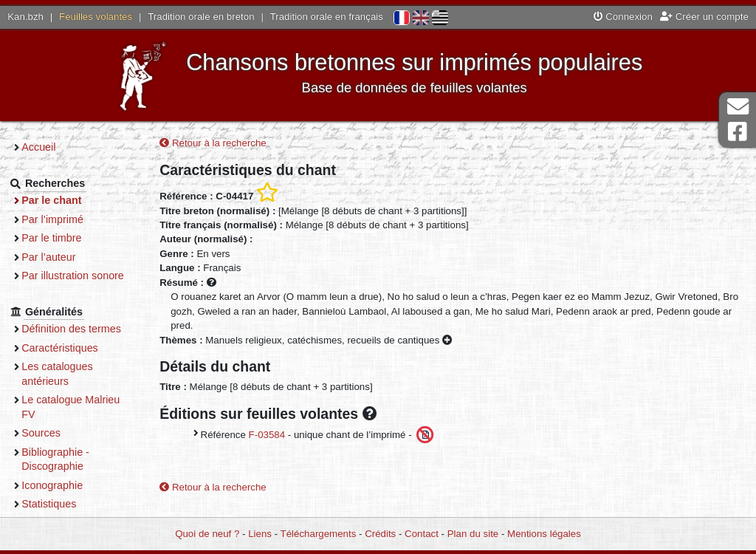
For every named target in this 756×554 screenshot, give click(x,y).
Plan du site (473, 534)
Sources (50, 433)
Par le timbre (60, 238)
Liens (260, 534)
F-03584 (274, 435)
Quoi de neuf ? (207, 534)
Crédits (380, 534)
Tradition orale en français (327, 17)
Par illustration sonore (82, 276)
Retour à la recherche (220, 143)
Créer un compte (704, 17)
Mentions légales (544, 534)
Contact (422, 534)
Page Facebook (738, 132)
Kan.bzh (25, 17)
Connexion (623, 17)
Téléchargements (319, 534)
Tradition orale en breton (201, 17)
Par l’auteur (57, 257)
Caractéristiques (69, 348)
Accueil (47, 147)
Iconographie (61, 485)
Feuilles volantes (96, 17)
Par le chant (60, 200)
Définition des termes (80, 329)
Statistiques (58, 504)
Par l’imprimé (61, 219)
